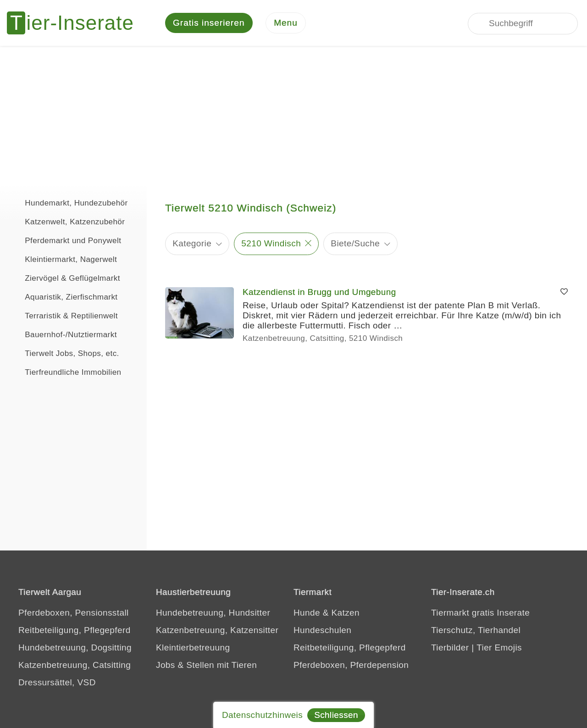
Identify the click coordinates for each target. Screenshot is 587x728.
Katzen (345, 613)
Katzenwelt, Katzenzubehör (67, 221)
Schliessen (336, 715)
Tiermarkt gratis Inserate (480, 613)
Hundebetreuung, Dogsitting (75, 647)
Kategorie (192, 243)
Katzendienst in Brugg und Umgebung (319, 292)
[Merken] (564, 292)
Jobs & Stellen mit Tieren (206, 665)
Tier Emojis (499, 647)
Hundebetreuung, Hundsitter (213, 613)
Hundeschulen (322, 630)
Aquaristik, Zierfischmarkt (64, 296)
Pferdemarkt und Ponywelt (65, 239)
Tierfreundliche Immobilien (65, 371)
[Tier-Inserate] (76, 23)
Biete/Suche (355, 243)
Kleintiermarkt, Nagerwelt (63, 258)
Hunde (307, 613)
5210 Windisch (271, 243)
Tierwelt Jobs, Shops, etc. (64, 352)
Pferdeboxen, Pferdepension (351, 665)
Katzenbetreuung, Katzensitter (217, 630)
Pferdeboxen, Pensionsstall (74, 613)
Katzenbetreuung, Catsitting (75, 665)
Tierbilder (450, 647)
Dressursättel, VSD (57, 682)
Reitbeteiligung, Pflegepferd (75, 630)
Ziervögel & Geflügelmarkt (65, 277)
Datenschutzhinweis (262, 715)
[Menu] (286, 23)
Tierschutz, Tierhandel (476, 630)
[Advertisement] (293, 115)
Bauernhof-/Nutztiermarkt (63, 333)
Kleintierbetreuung (193, 647)
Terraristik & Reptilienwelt (64, 315)
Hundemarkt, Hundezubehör (69, 202)
